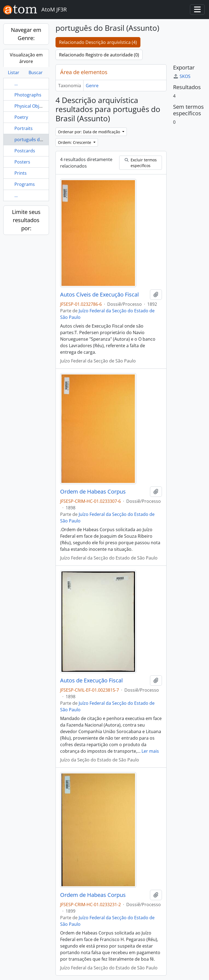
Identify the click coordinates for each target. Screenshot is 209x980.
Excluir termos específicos (141, 163)
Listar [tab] (14, 72)
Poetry (21, 117)
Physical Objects (31, 106)
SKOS (182, 76)
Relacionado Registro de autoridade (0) (99, 55)
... (16, 84)
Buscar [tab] (36, 72)
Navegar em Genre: (26, 34)
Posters (22, 162)
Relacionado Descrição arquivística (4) (98, 42)
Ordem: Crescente (75, 142)
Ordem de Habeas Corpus (93, 492)
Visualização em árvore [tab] (26, 58)
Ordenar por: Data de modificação (90, 132)
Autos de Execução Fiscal (91, 680)
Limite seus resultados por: (26, 220)
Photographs (28, 95)
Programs (25, 184)
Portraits (24, 128)
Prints (21, 173)
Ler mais (150, 751)
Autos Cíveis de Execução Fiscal (99, 295)
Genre (92, 86)
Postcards (25, 151)
